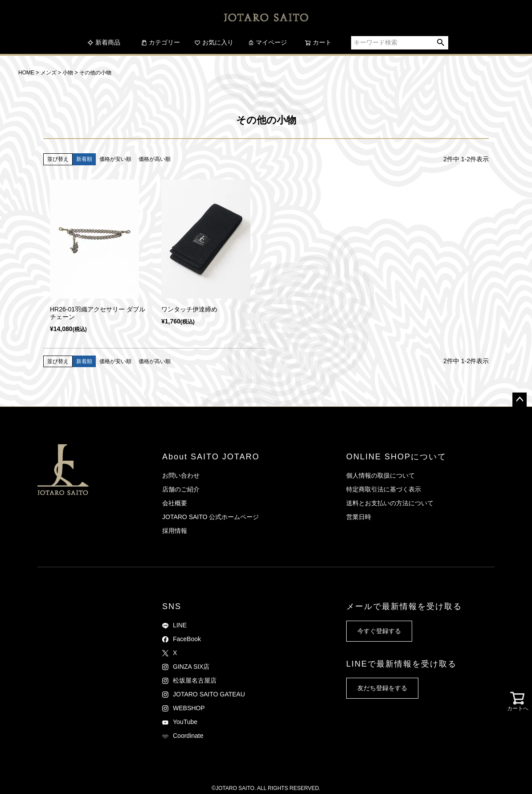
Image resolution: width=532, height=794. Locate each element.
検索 (441, 43)
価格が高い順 (155, 159)
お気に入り (214, 42)
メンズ (49, 73)
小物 (68, 73)
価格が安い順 (115, 159)
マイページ (267, 42)
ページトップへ (520, 400)
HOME (26, 73)
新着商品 (104, 42)
